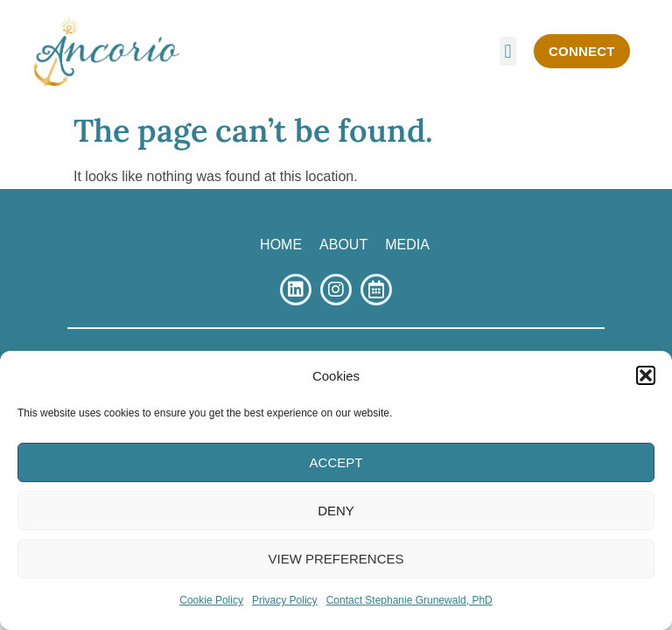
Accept (336, 462)
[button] (646, 375)
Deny (336, 511)
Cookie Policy (211, 600)
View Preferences (336, 559)
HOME (281, 245)
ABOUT (343, 245)
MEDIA (407, 245)
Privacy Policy (285, 600)
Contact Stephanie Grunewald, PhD (409, 600)
